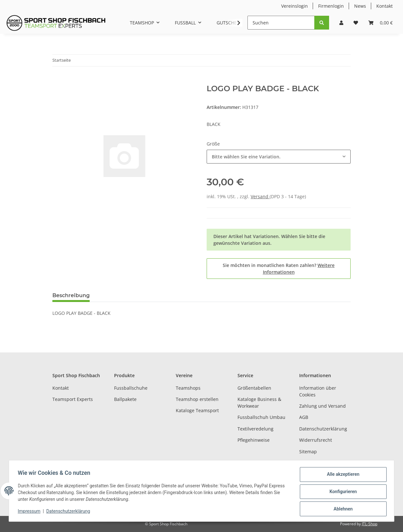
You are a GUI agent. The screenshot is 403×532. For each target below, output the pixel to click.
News (360, 6)
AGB (304, 417)
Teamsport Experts (73, 399)
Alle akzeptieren (341, 476)
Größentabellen (254, 388)
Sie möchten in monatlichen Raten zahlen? (279, 269)
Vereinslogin (295, 6)
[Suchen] (281, 23)
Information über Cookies (318, 391)
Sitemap (308, 452)
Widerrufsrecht (316, 440)
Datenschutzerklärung (323, 429)
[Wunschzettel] (356, 23)
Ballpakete (125, 399)
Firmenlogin (331, 6)
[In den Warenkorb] (58, 81)
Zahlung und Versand (322, 406)
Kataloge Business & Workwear (259, 403)
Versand (260, 196)
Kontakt (385, 6)
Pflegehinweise (254, 440)
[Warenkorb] (381, 23)
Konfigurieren (341, 492)
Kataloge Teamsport (197, 410)
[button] (341, 23)
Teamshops (188, 388)
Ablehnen (341, 509)
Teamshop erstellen (197, 399)
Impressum (311, 463)
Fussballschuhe (131, 388)
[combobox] (279, 157)
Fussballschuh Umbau (261, 417)
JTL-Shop (370, 524)
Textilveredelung (255, 429)
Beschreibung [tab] (71, 295)
